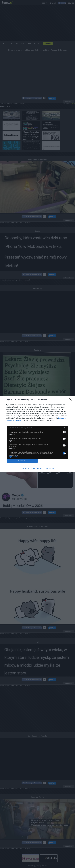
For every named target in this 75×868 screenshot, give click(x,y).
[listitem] (38, 428)
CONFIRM (22, 461)
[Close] (71, 400)
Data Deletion (26, 468)
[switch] (64, 432)
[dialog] (37, 434)
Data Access (37, 468)
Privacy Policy (49, 468)
